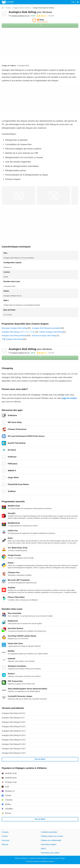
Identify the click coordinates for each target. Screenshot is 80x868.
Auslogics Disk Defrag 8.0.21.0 (14, 731)
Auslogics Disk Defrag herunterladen (46, 328)
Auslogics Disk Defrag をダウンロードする (18, 332)
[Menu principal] (78, 2)
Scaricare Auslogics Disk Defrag (44, 336)
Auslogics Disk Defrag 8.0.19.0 (14, 740)
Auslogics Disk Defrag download (14, 336)
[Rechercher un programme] (73, 2)
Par (19, 16)
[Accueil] (3, 8)
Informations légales (49, 844)
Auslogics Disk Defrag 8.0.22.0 (14, 727)
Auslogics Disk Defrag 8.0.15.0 (14, 753)
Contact (5, 836)
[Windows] (8, 8)
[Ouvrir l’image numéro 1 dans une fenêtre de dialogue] (53, 195)
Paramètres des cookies (50, 853)
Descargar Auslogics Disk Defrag (14, 328)
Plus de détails (40, 759)
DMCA (43, 849)
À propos (5, 832)
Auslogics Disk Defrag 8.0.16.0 (14, 749)
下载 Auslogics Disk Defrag (12, 339)
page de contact (69, 398)
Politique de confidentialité (51, 840)
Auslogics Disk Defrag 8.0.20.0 (14, 735)
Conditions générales (49, 832)
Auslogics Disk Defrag (30, 12)
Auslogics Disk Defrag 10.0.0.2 (14, 713)
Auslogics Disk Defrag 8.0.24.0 (14, 722)
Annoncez (6, 840)
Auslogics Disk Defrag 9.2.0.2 (13, 718)
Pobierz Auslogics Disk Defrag (51, 332)
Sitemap (5, 844)
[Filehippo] (8, 2)
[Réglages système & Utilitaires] (22, 8)
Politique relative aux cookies (52, 836)
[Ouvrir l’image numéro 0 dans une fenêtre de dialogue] (18, 195)
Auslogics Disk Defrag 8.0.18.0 (14, 744)
